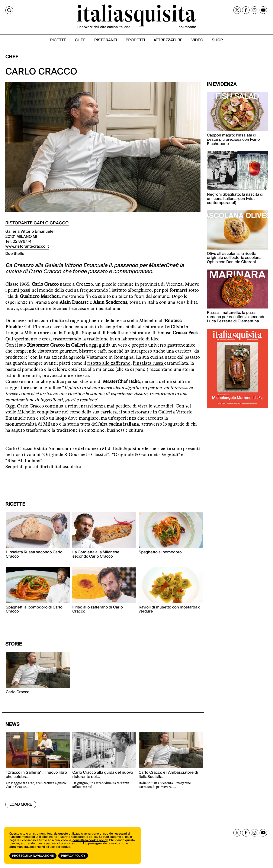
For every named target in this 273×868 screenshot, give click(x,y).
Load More (21, 804)
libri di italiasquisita (60, 467)
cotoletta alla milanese (91, 369)
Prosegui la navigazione (33, 856)
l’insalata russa (149, 363)
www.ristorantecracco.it (27, 246)
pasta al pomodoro (24, 369)
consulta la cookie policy (90, 840)
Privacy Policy (73, 856)
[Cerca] (9, 10)
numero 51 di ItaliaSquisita (113, 448)
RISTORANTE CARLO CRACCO (37, 223)
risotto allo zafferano (109, 363)
